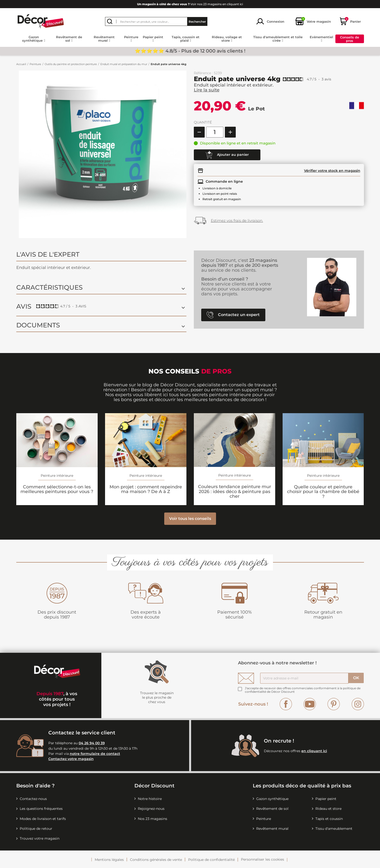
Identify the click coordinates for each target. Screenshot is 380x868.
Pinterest (334, 704)
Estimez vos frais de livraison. (237, 221)
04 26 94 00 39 (92, 743)
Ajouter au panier (227, 155)
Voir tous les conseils (190, 519)
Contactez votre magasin (71, 759)
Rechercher (197, 21)
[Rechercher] (156, 21)
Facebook (286, 704)
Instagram (358, 704)
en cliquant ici (314, 751)
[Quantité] (215, 132)
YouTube (310, 704)
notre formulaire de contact (95, 754)
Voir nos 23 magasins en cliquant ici (190, 4)
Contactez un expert (233, 315)
